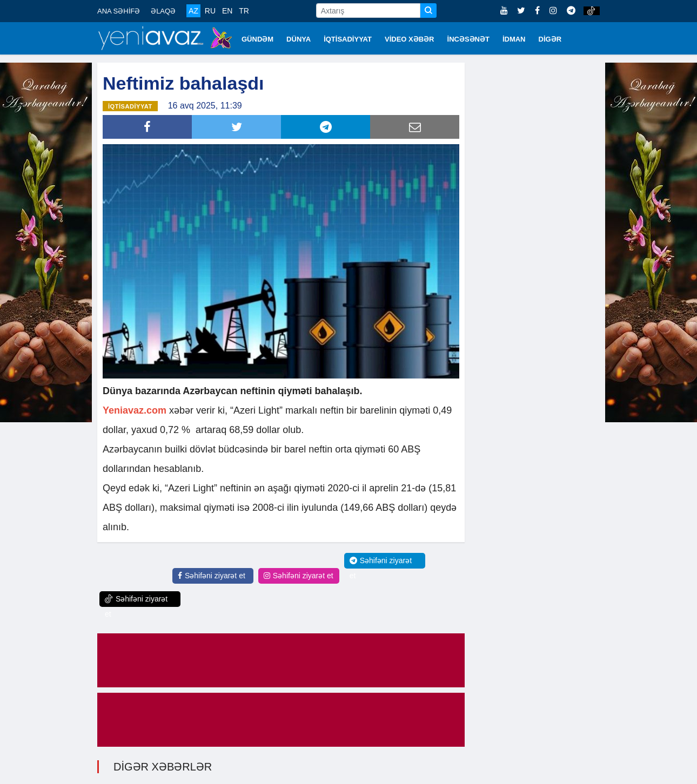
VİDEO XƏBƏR (410, 39)
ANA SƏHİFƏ (119, 11)
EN (227, 11)
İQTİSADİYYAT (348, 39)
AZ (193, 11)
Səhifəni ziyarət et (212, 576)
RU (210, 11)
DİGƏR (550, 39)
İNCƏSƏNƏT (468, 39)
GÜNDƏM (257, 39)
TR (244, 11)
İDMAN (514, 39)
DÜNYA (299, 39)
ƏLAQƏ (163, 11)
